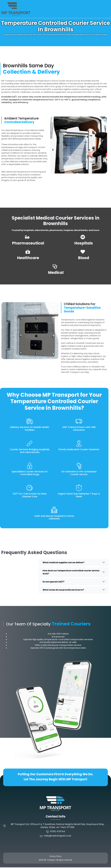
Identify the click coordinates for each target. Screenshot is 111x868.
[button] (108, 9)
